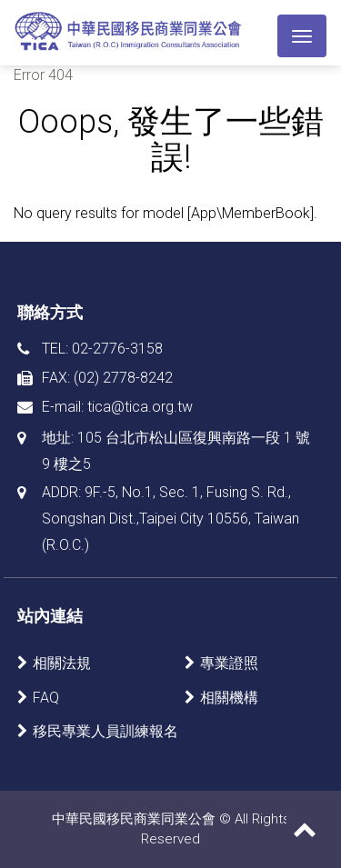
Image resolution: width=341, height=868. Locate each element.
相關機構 (229, 698)
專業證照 (229, 663)
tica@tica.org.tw (140, 407)
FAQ (46, 698)
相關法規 (62, 663)
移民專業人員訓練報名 (105, 731)
